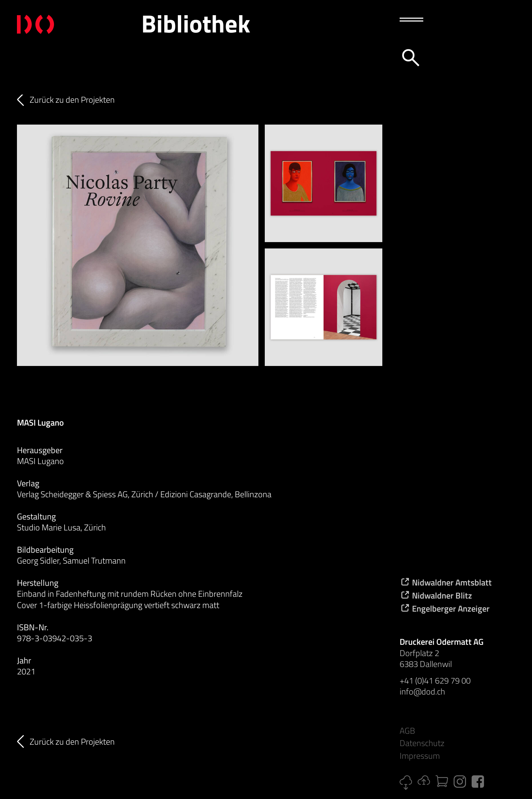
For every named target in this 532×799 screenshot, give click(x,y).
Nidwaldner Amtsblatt (446, 582)
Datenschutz (422, 743)
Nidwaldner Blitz (436, 595)
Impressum (420, 756)
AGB (407, 731)
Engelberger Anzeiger (445, 608)
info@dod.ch (422, 691)
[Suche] (410, 56)
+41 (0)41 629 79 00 (435, 680)
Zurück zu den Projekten (72, 100)
